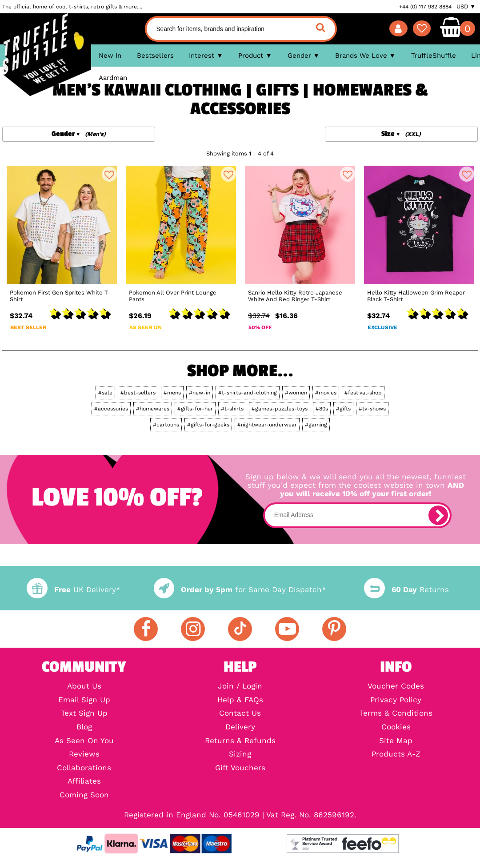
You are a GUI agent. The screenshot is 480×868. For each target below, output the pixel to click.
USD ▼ (466, 7)
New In (110, 56)
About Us (84, 687)
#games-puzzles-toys (280, 409)
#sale (105, 393)
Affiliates (84, 782)
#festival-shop (363, 393)
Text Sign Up (84, 714)
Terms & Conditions (396, 714)
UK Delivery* (73, 590)
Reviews (84, 755)
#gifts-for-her (195, 409)
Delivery (240, 727)
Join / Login (240, 687)
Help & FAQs (240, 700)
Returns (406, 590)
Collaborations (84, 768)
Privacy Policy (396, 700)
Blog (84, 727)
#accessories (111, 409)
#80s (322, 409)
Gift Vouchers (240, 768)
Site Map (396, 741)
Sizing (240, 755)
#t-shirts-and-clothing (248, 393)
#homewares (153, 409)
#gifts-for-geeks (208, 425)
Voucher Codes (396, 687)
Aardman (113, 78)
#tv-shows (372, 409)
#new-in (200, 393)
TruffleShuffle (434, 56)
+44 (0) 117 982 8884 (425, 7)
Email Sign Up (84, 700)
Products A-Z (396, 755)
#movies (326, 393)
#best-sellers (138, 393)
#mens (172, 393)
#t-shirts (232, 409)
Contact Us (240, 714)
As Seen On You (84, 741)
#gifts (343, 409)
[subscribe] (438, 515)
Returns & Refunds (240, 741)
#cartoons (166, 425)
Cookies (396, 727)
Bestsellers (155, 56)
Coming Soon (84, 795)
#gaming (316, 425)
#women (296, 393)
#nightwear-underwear (267, 425)
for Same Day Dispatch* (240, 590)
